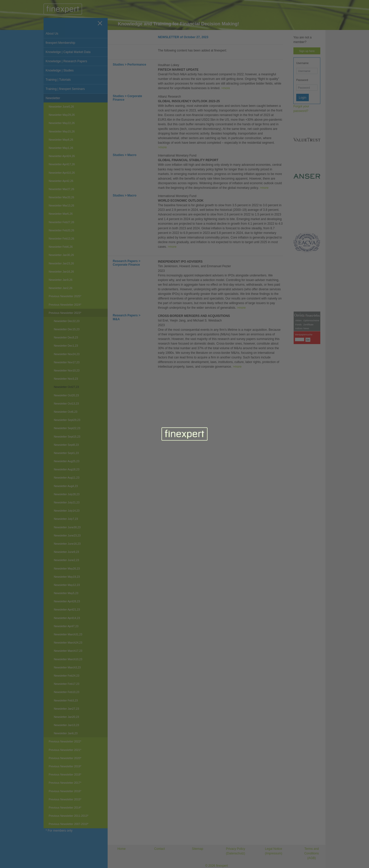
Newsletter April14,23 (67, 618)
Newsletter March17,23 (68, 651)
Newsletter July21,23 (67, 502)
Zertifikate (309, 423)
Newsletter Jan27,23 (66, 709)
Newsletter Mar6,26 (61, 214)
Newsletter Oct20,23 (66, 395)
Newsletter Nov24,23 (67, 354)
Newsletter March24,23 (68, 643)
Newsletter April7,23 (66, 626)
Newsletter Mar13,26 (61, 205)
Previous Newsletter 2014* (65, 808)
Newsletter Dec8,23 (66, 337)
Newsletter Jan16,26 (61, 272)
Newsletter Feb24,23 (67, 676)
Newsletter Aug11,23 (67, 478)
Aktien (298, 419)
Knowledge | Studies (60, 70)
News (306, 427)
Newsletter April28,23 (67, 601)
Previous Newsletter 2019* (65, 766)
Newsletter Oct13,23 (66, 404)
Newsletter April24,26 (62, 156)
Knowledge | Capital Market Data (68, 52)
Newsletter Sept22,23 (67, 428)
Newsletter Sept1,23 (66, 453)
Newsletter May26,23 (67, 569)
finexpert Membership (60, 43)
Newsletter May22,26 (62, 123)
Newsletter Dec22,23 (67, 321)
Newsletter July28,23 (67, 494)
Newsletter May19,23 (67, 577)
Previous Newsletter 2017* (65, 783)
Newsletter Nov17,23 (67, 362)
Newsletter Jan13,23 (66, 725)
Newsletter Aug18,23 (67, 469)
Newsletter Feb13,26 (61, 239)
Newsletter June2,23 (66, 560)
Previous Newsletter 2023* (65, 313)
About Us (52, 34)
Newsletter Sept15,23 (67, 437)
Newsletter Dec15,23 (67, 329)
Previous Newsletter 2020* (65, 758)
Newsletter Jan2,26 (60, 288)
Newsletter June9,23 (66, 552)
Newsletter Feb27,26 (61, 222)
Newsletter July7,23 (66, 519)
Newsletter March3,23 (67, 667)
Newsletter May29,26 (62, 115)
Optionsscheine (311, 419)
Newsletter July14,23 (67, 511)
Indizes (299, 427)
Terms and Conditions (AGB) (311, 853)
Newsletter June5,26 (61, 107)
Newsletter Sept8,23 (66, 445)
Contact (160, 849)
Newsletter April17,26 (62, 164)
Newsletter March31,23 (68, 634)
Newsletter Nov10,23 (67, 370)
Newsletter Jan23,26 (61, 263)
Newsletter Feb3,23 (66, 700)
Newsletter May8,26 (61, 140)
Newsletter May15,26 (62, 131)
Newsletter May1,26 (61, 148)
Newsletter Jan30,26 (61, 255)
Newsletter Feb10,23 (67, 692)
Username (302, 63)
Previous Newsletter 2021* (65, 750)
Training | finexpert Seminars (65, 89)
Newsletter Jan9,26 (60, 280)
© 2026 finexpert (217, 866)
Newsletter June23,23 (67, 535)
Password (302, 80)
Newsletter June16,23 (67, 544)
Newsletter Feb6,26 (61, 247)
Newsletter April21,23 (67, 609)
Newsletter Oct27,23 (66, 387)
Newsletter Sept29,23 (67, 420)
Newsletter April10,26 (62, 173)
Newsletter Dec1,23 (66, 346)
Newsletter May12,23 (67, 585)
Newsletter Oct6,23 (66, 412)
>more (225, 88)
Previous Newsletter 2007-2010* (69, 824)
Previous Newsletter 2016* (65, 791)
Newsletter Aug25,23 (67, 461)
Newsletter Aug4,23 (66, 486)
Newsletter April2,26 (61, 181)
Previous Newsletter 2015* (65, 799)
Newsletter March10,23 (68, 659)
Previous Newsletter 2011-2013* (69, 816)
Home (121, 849)
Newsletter (53, 98)
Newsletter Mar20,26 (61, 197)
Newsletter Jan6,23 (66, 733)
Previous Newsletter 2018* (65, 774)
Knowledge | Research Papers (66, 61)
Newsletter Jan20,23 (66, 717)
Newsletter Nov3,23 (66, 379)
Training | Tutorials (58, 80)
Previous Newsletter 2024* (65, 305)
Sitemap (198, 849)
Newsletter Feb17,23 (67, 684)
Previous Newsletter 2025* (65, 296)
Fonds (298, 423)
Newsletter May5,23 (66, 593)
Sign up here (307, 51)
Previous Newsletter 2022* (65, 741)
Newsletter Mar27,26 (61, 189)
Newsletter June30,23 (67, 527)
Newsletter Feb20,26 (61, 230)
